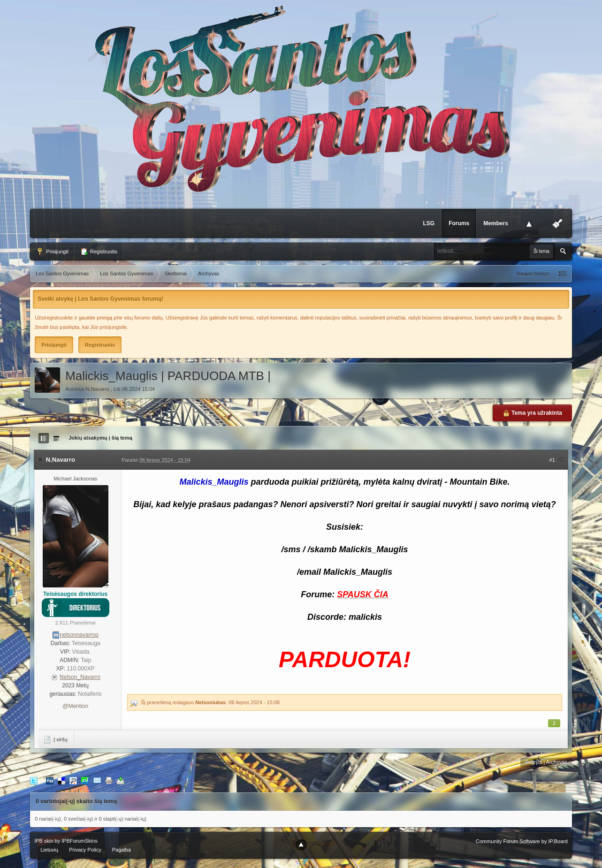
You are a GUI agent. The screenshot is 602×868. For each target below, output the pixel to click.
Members (496, 223)
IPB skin (44, 841)
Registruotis (99, 251)
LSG (429, 223)
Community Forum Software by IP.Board (522, 841)
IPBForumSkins (79, 841)
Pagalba (122, 850)
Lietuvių (49, 850)
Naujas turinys (533, 274)
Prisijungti (52, 251)
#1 (556, 460)
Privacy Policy (85, 850)
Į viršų (55, 739)
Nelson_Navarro (80, 677)
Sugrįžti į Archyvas (546, 762)
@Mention (75, 706)
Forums (459, 223)
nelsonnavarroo (79, 635)
